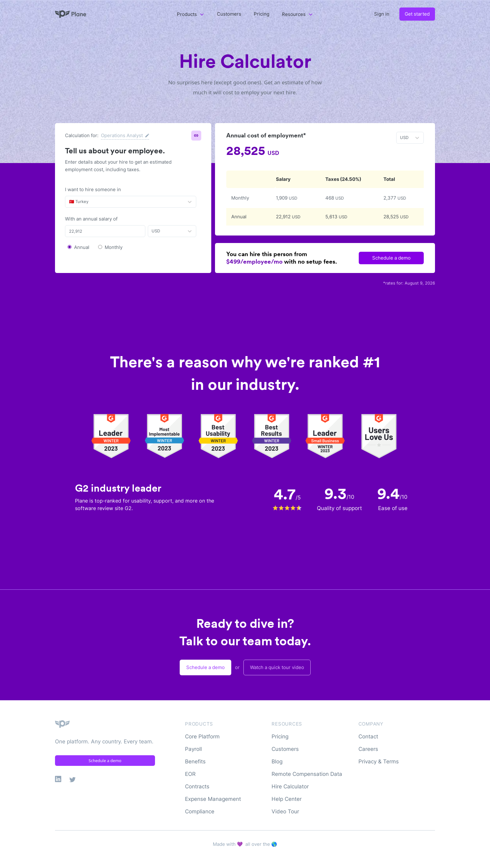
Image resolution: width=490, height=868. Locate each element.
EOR (190, 774)
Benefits (195, 761)
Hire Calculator (290, 786)
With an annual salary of (91, 219)
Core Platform (202, 737)
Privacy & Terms (379, 761)
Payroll (193, 749)
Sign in (382, 14)
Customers (229, 14)
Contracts (197, 786)
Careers (368, 749)
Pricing (262, 14)
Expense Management (213, 799)
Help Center (287, 799)
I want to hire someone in (93, 189)
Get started (417, 14)
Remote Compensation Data (307, 774)
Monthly (114, 247)
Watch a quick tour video (277, 667)
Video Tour (285, 811)
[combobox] (70, 202)
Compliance (200, 811)
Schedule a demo (391, 258)
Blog (277, 761)
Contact (368, 737)
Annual (82, 247)
